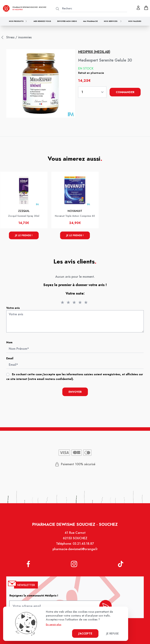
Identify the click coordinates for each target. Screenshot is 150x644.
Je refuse (112, 633)
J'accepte (85, 633)
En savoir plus (54, 625)
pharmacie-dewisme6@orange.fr (75, 551)
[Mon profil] (138, 8)
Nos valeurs (135, 21)
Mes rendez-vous (42, 21)
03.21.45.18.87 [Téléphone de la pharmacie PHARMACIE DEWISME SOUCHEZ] (83, 545)
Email (11, 359)
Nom (10, 343)
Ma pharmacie (90, 21)
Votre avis (14, 309)
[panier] (146, 8)
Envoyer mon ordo (67, 21)
